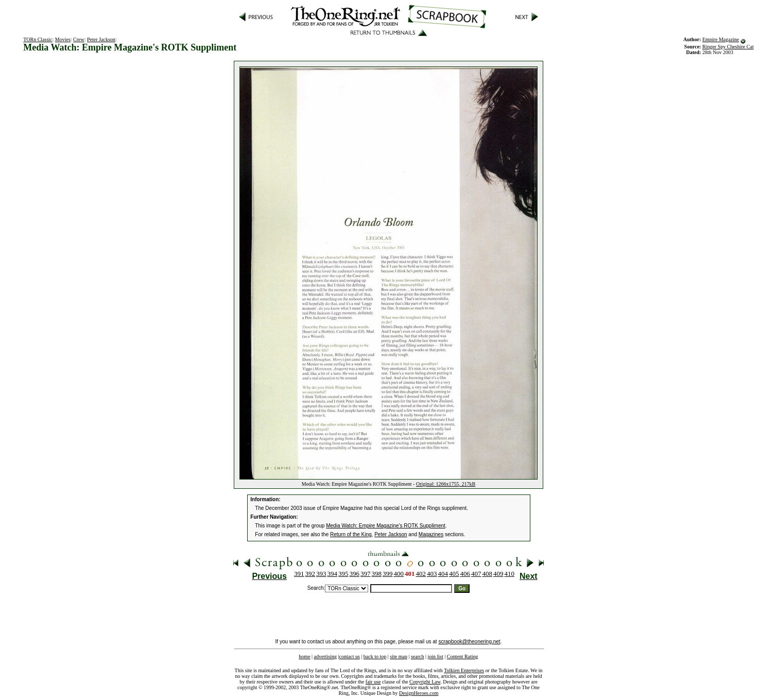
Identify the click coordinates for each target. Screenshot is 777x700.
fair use (373, 682)
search (418, 656)
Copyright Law (425, 682)
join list (435, 656)
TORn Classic (38, 39)
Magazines (431, 534)
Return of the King (351, 534)
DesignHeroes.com (419, 693)
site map (399, 656)
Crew (79, 39)
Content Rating (463, 656)
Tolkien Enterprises (464, 670)
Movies (63, 39)
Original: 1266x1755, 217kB (446, 484)
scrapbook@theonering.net (469, 642)
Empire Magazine (721, 39)
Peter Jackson (101, 39)
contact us (350, 656)
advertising (325, 656)
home (304, 656)
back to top (375, 656)
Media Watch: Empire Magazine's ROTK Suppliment (386, 526)
